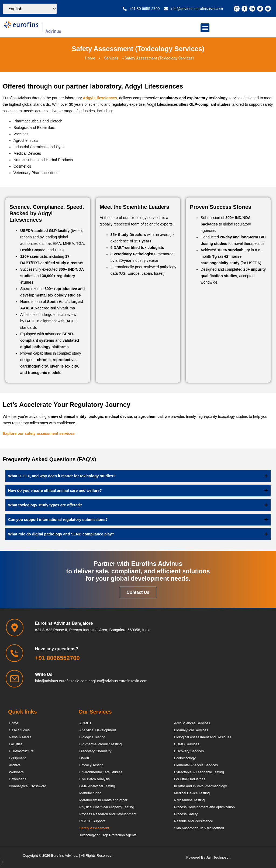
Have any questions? (57, 649)
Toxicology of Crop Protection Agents (108, 835)
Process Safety (186, 814)
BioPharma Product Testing (100, 744)
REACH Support (92, 821)
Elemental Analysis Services (196, 765)
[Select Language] (30, 9)
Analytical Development (98, 730)
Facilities (16, 744)
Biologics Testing (92, 737)
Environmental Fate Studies (101, 772)
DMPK (84, 758)
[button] (205, 28)
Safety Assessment (94, 828)
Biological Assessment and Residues (203, 737)
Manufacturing (90, 793)
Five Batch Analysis (94, 779)
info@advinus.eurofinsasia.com (61, 681)
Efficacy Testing (91, 765)
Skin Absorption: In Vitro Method (199, 828)
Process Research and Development (108, 814)
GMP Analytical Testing (97, 786)
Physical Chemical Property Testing (107, 807)
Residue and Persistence (194, 821)
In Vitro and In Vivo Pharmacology (201, 786)
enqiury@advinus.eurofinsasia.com (118, 681)
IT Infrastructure (21, 751)
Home (90, 58)
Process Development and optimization (204, 807)
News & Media (20, 737)
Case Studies (19, 730)
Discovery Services (189, 751)
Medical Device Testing (192, 793)
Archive (15, 765)
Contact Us (138, 592)
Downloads (18, 779)
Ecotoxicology (185, 758)
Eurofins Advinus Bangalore (64, 623)
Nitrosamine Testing (189, 800)
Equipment (17, 758)
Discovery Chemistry (95, 751)
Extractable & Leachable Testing (199, 772)
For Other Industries (190, 779)
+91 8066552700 (57, 658)
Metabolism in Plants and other (103, 800)
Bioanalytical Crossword (28, 786)
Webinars (16, 772)
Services (111, 58)
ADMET (85, 723)
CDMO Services (187, 744)
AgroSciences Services (192, 723)
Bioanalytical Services (191, 730)
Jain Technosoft (218, 857)
